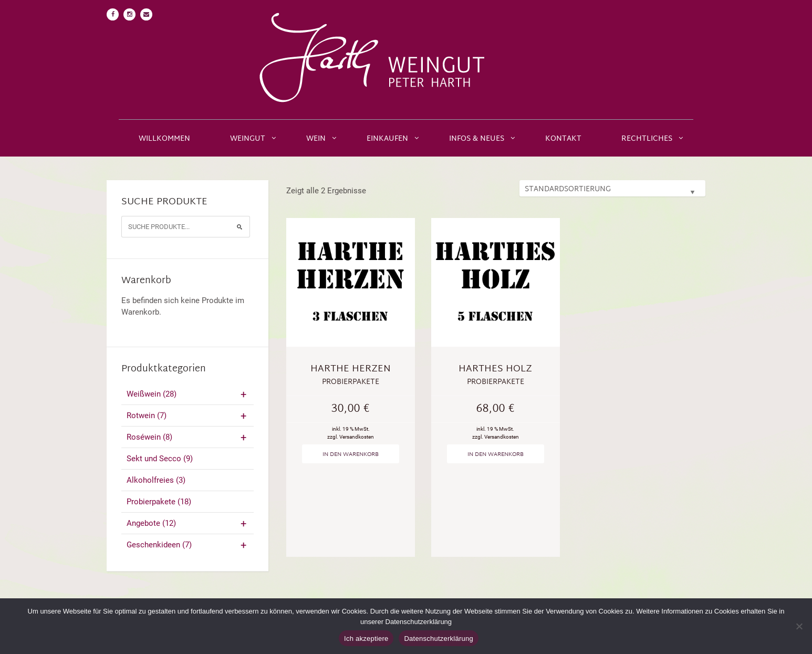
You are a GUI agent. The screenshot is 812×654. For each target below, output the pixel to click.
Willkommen (164, 139)
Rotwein (188, 416)
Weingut (248, 139)
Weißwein (188, 394)
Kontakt (563, 139)
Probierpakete (159, 502)
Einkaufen (387, 139)
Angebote (188, 523)
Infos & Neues (477, 139)
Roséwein (188, 437)
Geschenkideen (188, 545)
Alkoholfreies (156, 480)
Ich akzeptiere (366, 639)
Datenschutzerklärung (438, 639)
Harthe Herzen (351, 369)
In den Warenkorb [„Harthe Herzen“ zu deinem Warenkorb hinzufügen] (351, 454)
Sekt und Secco (160, 459)
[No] (799, 626)
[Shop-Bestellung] (612, 188)
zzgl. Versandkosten (351, 437)
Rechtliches (647, 139)
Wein (316, 139)
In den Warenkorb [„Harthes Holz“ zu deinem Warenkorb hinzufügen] (496, 454)
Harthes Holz (495, 369)
